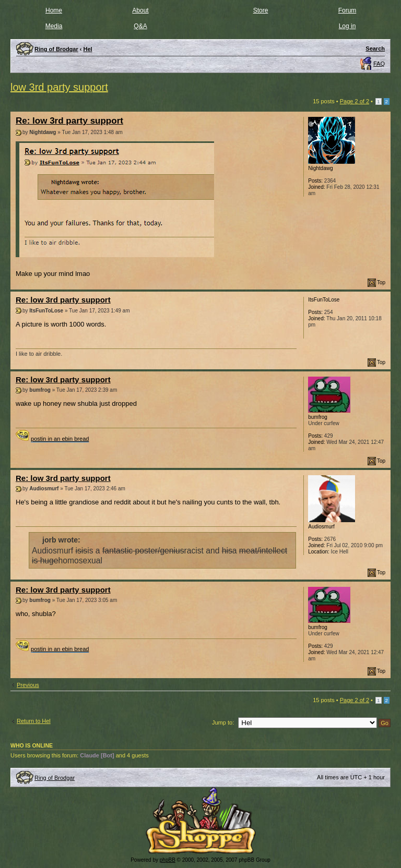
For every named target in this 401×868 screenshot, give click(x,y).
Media (54, 26)
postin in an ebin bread (60, 439)
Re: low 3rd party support (69, 121)
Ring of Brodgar (55, 778)
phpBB (168, 860)
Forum (347, 10)
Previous (28, 685)
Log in (347, 26)
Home (54, 10)
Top (381, 282)
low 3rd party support (59, 87)
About (140, 10)
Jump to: (223, 722)
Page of (355, 101)
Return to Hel (34, 721)
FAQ (379, 64)
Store (261, 10)
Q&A (140, 26)
